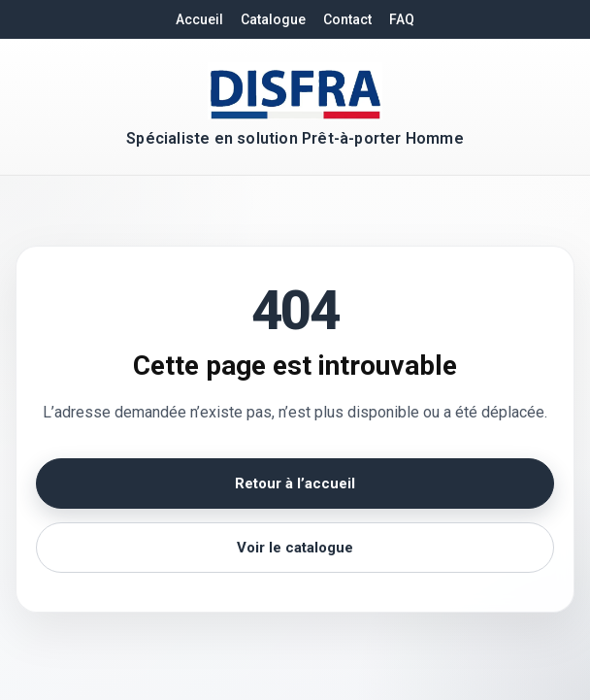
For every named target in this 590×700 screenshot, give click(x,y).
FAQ (402, 19)
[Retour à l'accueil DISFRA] (295, 91)
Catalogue (273, 19)
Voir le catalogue (295, 548)
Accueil (199, 19)
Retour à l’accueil (295, 483)
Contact (347, 19)
